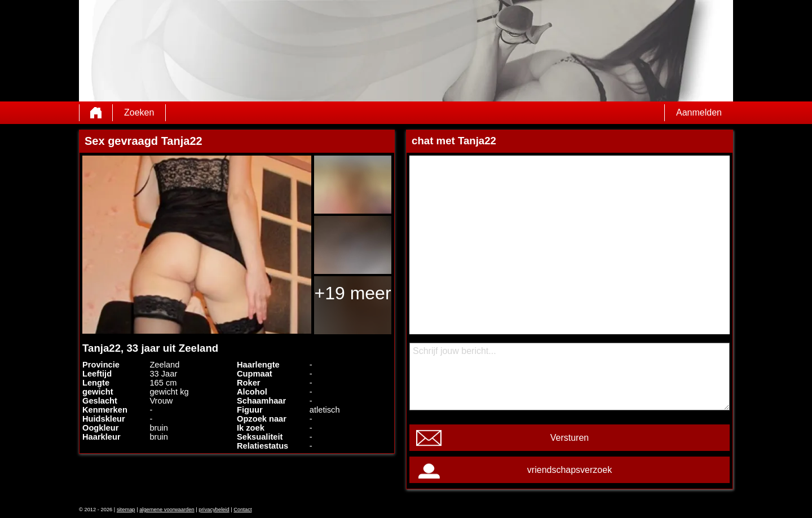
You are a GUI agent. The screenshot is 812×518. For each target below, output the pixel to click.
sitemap (126, 510)
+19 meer (352, 293)
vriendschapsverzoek (570, 470)
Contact (242, 510)
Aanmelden (699, 112)
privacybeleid (214, 510)
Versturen (570, 438)
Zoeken (139, 112)
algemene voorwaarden (167, 510)
